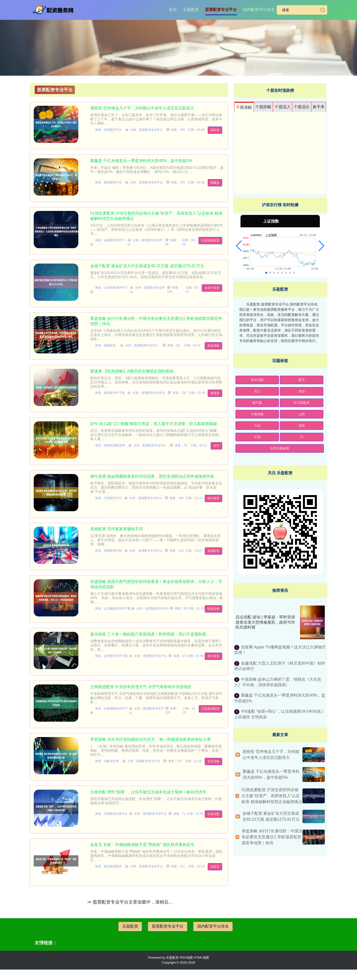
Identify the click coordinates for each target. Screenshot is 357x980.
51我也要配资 (210, 240)
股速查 (215, 393)
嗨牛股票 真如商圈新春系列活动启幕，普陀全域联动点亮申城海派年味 (152, 476)
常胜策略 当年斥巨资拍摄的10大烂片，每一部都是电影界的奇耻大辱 (150, 739)
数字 (302, 380)
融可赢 (257, 403)
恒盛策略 (213, 609)
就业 (302, 391)
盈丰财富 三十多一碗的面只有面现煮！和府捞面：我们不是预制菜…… (152, 634)
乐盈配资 (191, 10)
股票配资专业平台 (221, 10)
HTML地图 (201, 958)
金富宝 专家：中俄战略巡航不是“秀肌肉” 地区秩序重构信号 (142, 845)
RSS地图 (186, 958)
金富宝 (215, 867)
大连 (257, 425)
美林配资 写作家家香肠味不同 (117, 529)
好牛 (216, 446)
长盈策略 (257, 414)
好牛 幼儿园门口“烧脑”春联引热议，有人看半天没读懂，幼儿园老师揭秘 (154, 424)
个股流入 (283, 107)
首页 (173, 10)
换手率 (319, 107)
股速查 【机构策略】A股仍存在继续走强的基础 (132, 371)
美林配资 (213, 551)
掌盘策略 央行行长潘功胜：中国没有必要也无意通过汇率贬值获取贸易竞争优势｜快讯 (272, 837)
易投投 (215, 130)
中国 (257, 437)
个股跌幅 (263, 107)
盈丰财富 (213, 656)
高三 (257, 391)
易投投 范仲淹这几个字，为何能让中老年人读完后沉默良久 (142, 108)
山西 (302, 414)
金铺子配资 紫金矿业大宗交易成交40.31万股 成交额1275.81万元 (147, 266)
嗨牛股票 (213, 498)
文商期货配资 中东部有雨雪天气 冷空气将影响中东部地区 (141, 687)
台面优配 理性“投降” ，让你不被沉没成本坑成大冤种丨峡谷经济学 (148, 792)
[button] (239, 246)
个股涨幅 (244, 107)
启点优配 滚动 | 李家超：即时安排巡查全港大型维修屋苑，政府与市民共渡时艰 (266, 622)
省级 (302, 425)
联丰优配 (257, 380)
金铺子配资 (212, 288)
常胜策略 (213, 761)
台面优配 (213, 814)
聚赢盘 (215, 183)
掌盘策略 (213, 346)
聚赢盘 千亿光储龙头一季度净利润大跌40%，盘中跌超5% (141, 161)
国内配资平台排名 (259, 10)
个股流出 (302, 107)
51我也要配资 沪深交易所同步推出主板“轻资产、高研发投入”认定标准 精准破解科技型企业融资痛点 (272, 796)
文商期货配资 (210, 709)
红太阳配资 (302, 403)
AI (302, 437)
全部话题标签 (280, 448)
